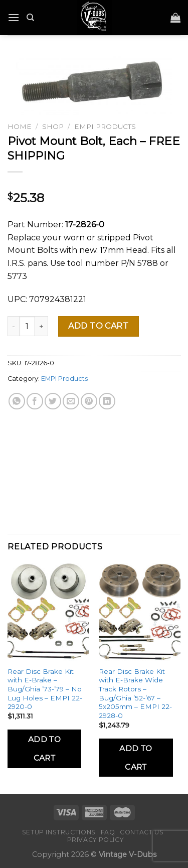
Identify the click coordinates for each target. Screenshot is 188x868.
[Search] (30, 18)
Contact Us (142, 832)
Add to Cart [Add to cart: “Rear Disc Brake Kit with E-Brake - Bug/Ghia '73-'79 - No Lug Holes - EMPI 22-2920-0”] (45, 749)
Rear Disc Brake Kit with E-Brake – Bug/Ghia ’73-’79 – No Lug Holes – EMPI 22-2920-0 (45, 689)
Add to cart (98, 326)
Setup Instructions (59, 832)
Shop (53, 126)
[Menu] (14, 17)
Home (20, 126)
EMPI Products (105, 126)
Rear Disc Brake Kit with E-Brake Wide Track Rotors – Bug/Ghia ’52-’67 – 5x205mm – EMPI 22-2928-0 (135, 693)
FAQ (108, 832)
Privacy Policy (96, 840)
